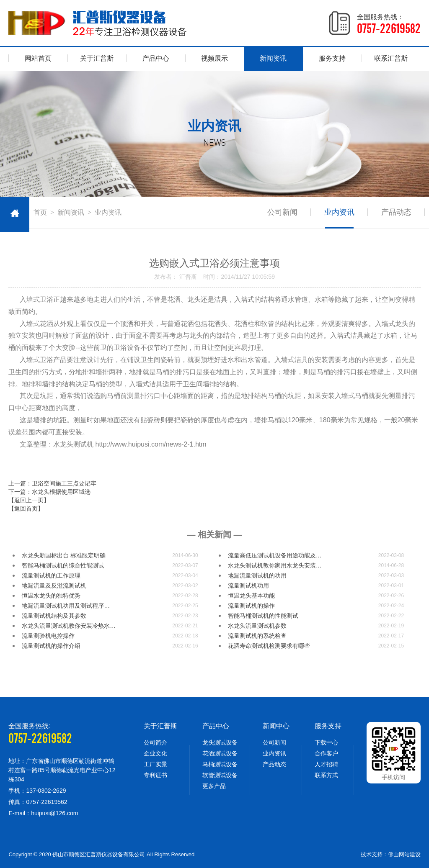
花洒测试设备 (220, 753)
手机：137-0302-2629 (37, 791)
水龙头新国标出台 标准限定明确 (64, 555)
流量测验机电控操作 (48, 636)
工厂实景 (155, 764)
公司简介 (155, 742)
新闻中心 (276, 726)
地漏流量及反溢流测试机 (54, 586)
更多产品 (214, 786)
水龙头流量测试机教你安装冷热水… (69, 626)
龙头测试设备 (220, 742)
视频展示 (214, 58)
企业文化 (155, 753)
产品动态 (396, 212)
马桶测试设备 (220, 764)
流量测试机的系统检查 (257, 636)
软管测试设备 (220, 775)
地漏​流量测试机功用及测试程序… (66, 606)
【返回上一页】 (29, 500)
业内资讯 (339, 212)
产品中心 (156, 58)
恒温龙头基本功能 (251, 596)
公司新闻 (282, 212)
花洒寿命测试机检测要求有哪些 (269, 646)
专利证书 (155, 775)
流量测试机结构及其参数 (54, 616)
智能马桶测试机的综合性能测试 (63, 565)
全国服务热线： (389, 24)
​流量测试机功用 (248, 586)
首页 (40, 212)
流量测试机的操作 (251, 606)
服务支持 (332, 58)
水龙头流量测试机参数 (257, 626)
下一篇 (49, 492)
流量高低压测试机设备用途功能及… (275, 555)
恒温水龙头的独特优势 (51, 596)
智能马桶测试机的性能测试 (263, 616)
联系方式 (326, 775)
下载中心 (326, 742)
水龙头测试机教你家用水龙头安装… (275, 565)
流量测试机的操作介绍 (51, 646)
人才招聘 (326, 764)
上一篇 (52, 483)
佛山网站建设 (404, 854)
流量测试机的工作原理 (51, 575)
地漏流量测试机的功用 (257, 575)
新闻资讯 (273, 58)
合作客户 (326, 753)
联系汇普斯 (391, 58)
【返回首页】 (26, 508)
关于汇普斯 (97, 58)
